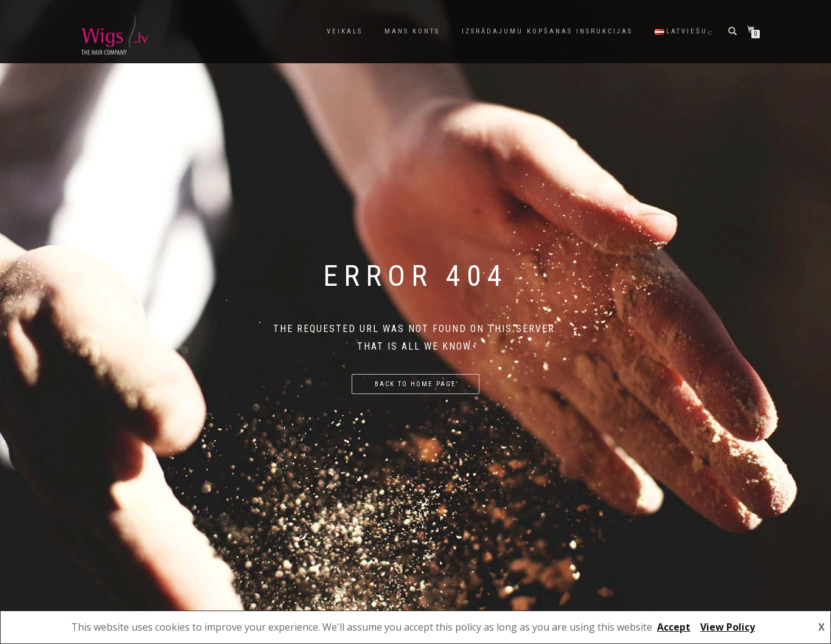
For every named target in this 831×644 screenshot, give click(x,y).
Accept (674, 627)
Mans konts (412, 31)
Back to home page (415, 384)
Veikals (345, 31)
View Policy (728, 627)
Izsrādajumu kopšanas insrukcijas (547, 31)
